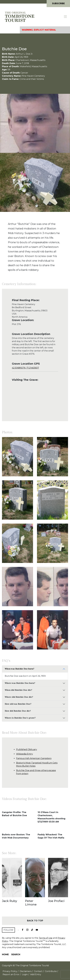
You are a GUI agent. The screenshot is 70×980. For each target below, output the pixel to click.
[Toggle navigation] (66, 17)
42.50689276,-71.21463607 (25, 368)
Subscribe (58, 3)
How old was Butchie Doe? (18, 704)
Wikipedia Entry (24, 754)
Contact (38, 971)
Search (16, 954)
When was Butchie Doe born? (19, 669)
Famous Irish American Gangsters (34, 758)
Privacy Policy (10, 971)
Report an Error (11, 974)
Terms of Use (46, 938)
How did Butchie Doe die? (18, 711)
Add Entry (36, 974)
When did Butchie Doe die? (18, 690)
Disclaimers (26, 971)
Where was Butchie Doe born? (20, 683)
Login (25, 974)
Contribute (51, 971)
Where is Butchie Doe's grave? (20, 718)
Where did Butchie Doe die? (19, 697)
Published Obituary (27, 749)
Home (5, 954)
